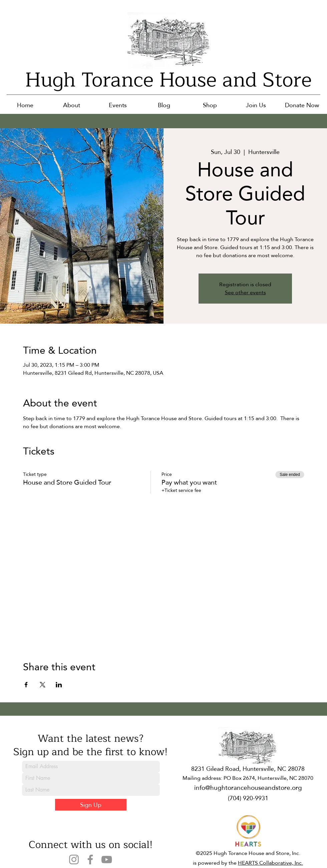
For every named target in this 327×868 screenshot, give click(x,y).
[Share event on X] (43, 685)
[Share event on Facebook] (26, 685)
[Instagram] (74, 859)
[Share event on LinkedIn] (59, 685)
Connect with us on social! (91, 845)
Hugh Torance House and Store (168, 80)
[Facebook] (90, 859)
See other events (245, 292)
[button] (72, 105)
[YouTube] (107, 859)
